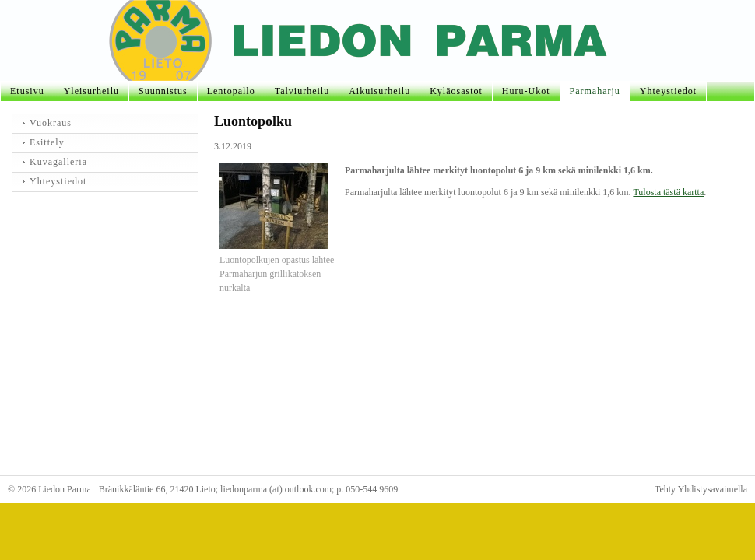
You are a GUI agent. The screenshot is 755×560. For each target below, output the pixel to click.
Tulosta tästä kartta (668, 192)
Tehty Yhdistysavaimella (701, 489)
